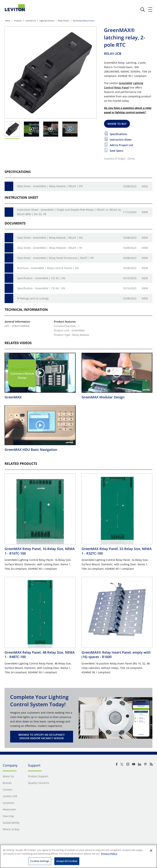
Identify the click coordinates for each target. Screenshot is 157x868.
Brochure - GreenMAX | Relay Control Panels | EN (48, 268)
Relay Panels (64, 21)
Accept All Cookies (67, 861)
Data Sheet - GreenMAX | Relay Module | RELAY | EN (50, 186)
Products (18, 21)
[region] (78, 856)
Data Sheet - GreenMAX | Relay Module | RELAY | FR (50, 248)
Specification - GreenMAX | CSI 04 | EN (41, 288)
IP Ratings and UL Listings (33, 298)
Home (8, 21)
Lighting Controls (47, 21)
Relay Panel (122, 87)
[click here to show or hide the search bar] (143, 10)
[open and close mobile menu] (150, 9)
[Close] (151, 851)
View (145, 186)
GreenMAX (126, 83)
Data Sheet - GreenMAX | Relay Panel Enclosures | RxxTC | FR (55, 258)
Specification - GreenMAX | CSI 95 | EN (41, 278)
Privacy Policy (109, 854)
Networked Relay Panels (84, 21)
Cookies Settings (40, 861)
